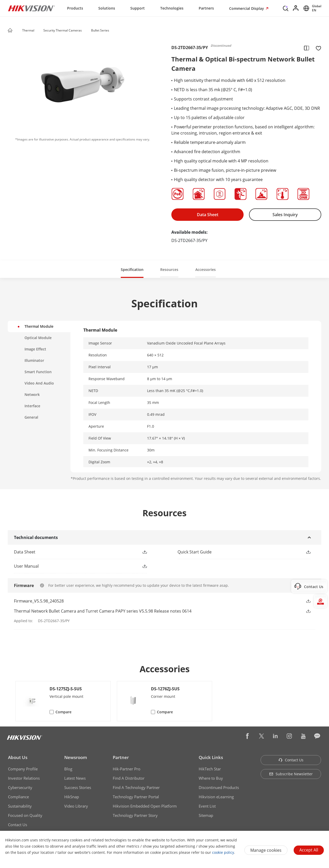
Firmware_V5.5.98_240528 (39, 601)
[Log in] (296, 8)
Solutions (107, 8)
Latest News (75, 778)
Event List (207, 806)
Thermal (29, 30)
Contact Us (18, 825)
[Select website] (311, 8)
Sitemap (206, 815)
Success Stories (78, 787)
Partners (206, 8)
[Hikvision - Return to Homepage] (31, 8)
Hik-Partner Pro (127, 769)
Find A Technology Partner (136, 787)
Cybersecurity (20, 787)
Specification (132, 269)
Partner (121, 757)
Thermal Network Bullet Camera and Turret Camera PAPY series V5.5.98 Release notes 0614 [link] (103, 611)
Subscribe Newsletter (291, 774)
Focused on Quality (25, 815)
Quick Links (211, 757)
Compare (63, 712)
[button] (39, 31)
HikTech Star (210, 769)
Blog (68, 769)
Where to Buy (211, 778)
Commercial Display (247, 8)
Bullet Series (100, 30)
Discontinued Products (219, 787)
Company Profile (23, 769)
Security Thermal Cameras (63, 30)
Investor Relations (24, 778)
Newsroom (76, 757)
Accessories (206, 269)
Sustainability (20, 806)
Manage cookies (266, 850)
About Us (18, 757)
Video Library (76, 806)
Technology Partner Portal (136, 797)
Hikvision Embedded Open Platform (145, 806)
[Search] (286, 8)
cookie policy (223, 852)
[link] (72, 552)
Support (138, 8)
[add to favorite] (317, 48)
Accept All (309, 850)
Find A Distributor (129, 778)
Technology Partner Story (135, 815)
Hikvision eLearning (216, 797)
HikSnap (72, 797)
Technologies (172, 8)
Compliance (18, 797)
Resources (169, 269)
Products (75, 8)
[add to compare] (307, 48)
